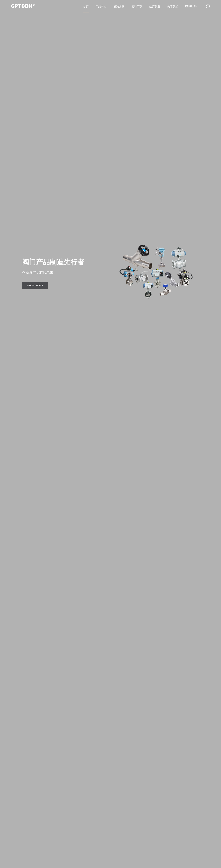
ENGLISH (191, 6)
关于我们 (173, 6)
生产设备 (155, 6)
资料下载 (137, 6)
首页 (86, 6)
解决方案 (119, 6)
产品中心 (101, 6)
